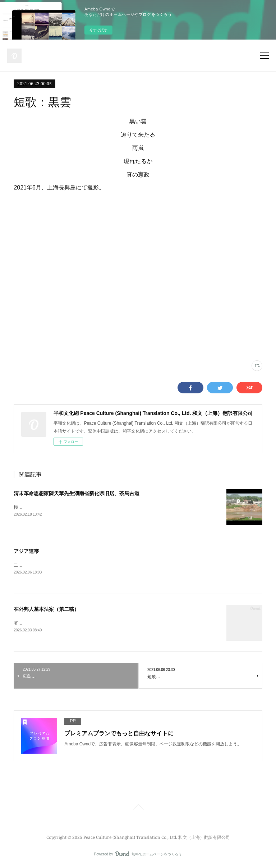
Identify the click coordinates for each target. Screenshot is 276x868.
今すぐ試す (98, 30)
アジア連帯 (26, 552)
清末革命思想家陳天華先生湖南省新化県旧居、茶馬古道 (77, 493)
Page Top (138, 810)
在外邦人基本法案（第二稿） (46, 610)
